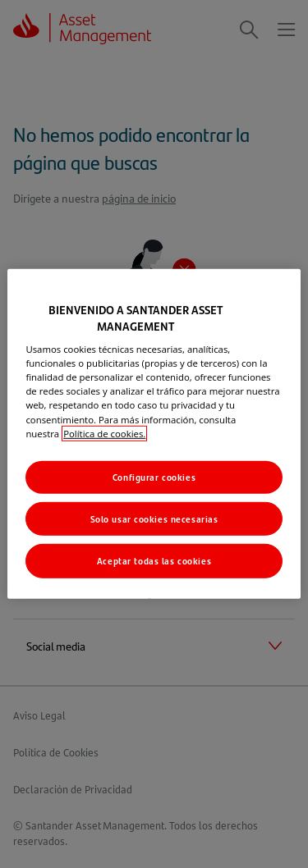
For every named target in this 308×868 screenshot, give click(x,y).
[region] (154, 434)
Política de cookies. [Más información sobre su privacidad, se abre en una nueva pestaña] (104, 433)
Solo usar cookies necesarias (154, 518)
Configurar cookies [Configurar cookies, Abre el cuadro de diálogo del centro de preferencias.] (154, 476)
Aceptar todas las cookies (154, 561)
